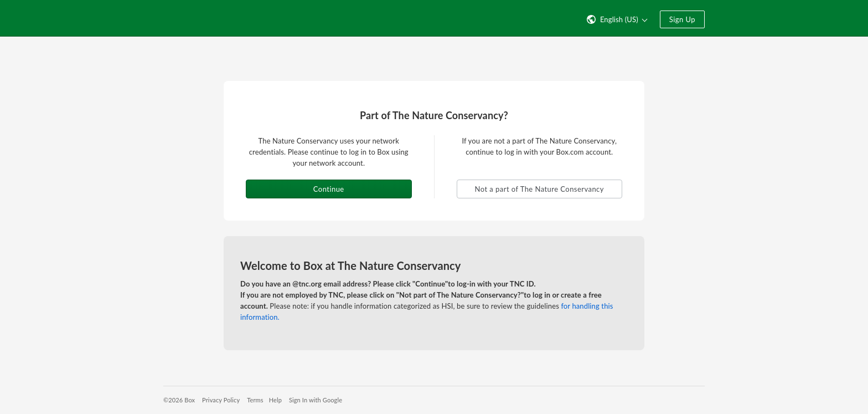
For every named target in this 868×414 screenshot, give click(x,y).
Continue (329, 189)
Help (275, 400)
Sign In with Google (316, 400)
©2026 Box (179, 400)
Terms (255, 400)
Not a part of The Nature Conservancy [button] (539, 189)
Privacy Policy (221, 400)
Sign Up (682, 19)
